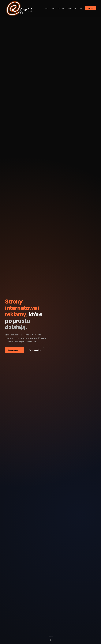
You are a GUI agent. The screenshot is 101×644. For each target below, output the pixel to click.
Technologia (71, 8)
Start (46, 8)
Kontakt (90, 8)
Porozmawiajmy (35, 350)
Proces (61, 8)
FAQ (80, 8)
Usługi (53, 8)
